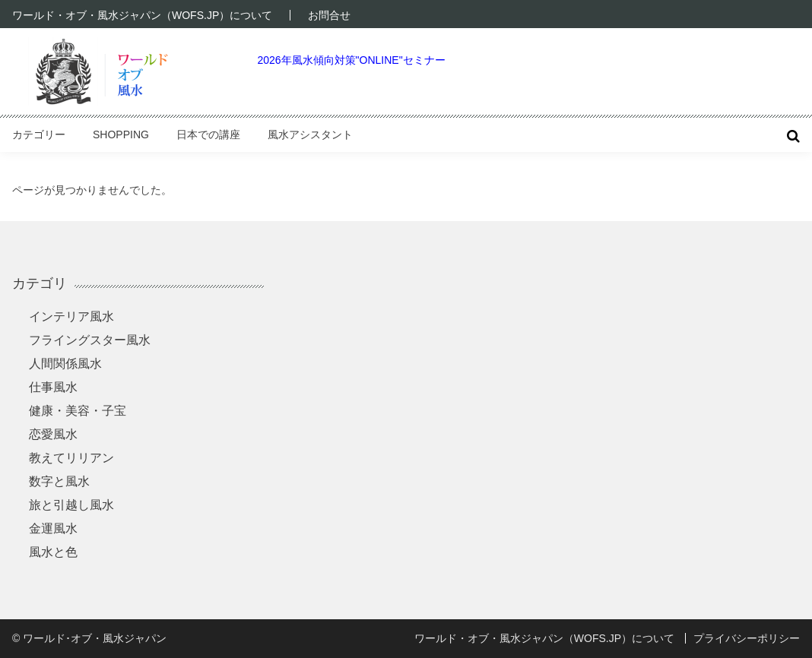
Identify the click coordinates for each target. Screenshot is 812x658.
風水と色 (53, 552)
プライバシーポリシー (747, 638)
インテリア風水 (71, 316)
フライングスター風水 (90, 340)
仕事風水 (53, 387)
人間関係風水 (65, 364)
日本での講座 (208, 134)
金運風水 (53, 528)
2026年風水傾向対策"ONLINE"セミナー (351, 60)
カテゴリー (39, 134)
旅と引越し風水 (71, 505)
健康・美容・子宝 (78, 411)
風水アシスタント (310, 134)
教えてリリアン (71, 458)
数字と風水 (59, 481)
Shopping (121, 134)
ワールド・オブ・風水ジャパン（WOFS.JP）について (142, 15)
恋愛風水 (53, 434)
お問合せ (329, 15)
